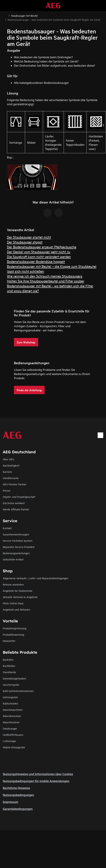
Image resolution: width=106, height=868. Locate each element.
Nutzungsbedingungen (18, 795)
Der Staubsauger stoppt (25, 242)
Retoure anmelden (13, 584)
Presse (7, 490)
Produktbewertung (13, 634)
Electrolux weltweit (14, 503)
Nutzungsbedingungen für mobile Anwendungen (36, 781)
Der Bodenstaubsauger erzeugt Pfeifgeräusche (42, 247)
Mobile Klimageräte (14, 747)
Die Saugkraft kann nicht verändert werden (39, 256)
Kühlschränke (10, 703)
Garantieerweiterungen (16, 534)
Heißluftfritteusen (13, 735)
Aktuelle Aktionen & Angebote (20, 597)
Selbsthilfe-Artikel (13, 559)
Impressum (11, 802)
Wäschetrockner (12, 716)
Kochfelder (9, 666)
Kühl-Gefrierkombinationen (18, 691)
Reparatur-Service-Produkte (19, 547)
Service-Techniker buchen (17, 541)
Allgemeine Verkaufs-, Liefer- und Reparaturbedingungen (36, 578)
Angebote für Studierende (18, 591)
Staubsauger (10, 728)
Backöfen (8, 660)
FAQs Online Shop (13, 603)
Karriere (7, 472)
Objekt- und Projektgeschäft (19, 497)
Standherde (9, 672)
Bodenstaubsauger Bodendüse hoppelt (36, 261)
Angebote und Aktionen (16, 609)
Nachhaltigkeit (11, 465)
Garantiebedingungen (18, 809)
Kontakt (7, 528)
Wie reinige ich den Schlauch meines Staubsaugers (45, 276)
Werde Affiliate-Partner (16, 509)
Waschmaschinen (13, 710)
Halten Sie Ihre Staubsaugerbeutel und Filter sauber (46, 281)
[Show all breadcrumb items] (6, 15)
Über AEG (8, 459)
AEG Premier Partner (15, 484)
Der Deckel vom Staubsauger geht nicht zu (39, 252)
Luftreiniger (9, 741)
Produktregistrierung (15, 628)
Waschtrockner (11, 722)
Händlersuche (11, 478)
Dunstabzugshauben (14, 678)
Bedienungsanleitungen (16, 553)
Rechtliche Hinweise (16, 788)
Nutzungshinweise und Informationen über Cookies (38, 774)
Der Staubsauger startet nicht (29, 237)
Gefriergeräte (10, 697)
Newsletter (9, 641)
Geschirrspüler (11, 685)
